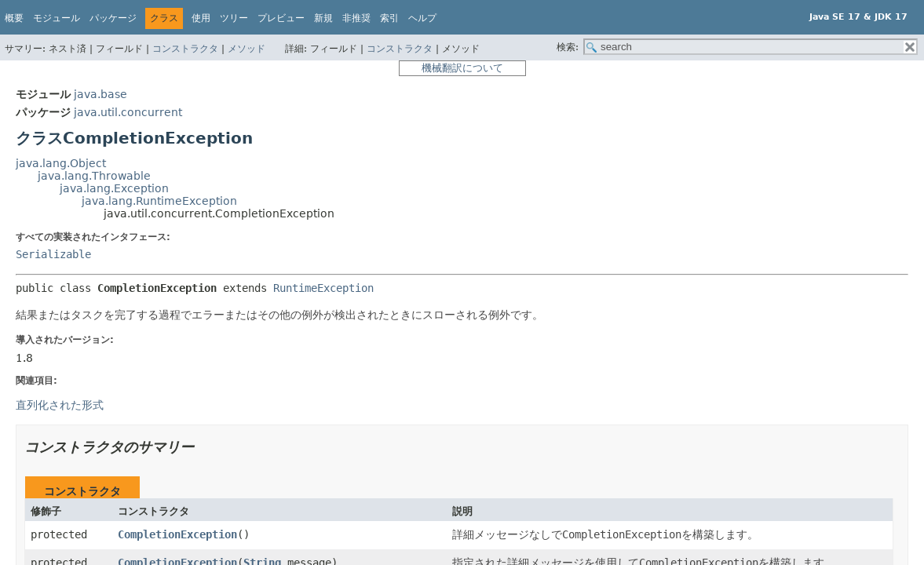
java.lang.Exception (114, 188)
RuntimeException (323, 288)
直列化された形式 (60, 405)
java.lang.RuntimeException (159, 201)
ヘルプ (422, 18)
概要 (14, 18)
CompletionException (177, 534)
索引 (389, 18)
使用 (201, 18)
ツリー (234, 18)
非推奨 (356, 18)
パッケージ (113, 18)
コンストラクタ (185, 49)
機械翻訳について (462, 68)
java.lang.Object (61, 163)
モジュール (57, 18)
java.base (100, 94)
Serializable (53, 254)
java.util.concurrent (128, 112)
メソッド (247, 49)
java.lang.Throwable (94, 176)
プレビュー (281, 18)
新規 (323, 18)
